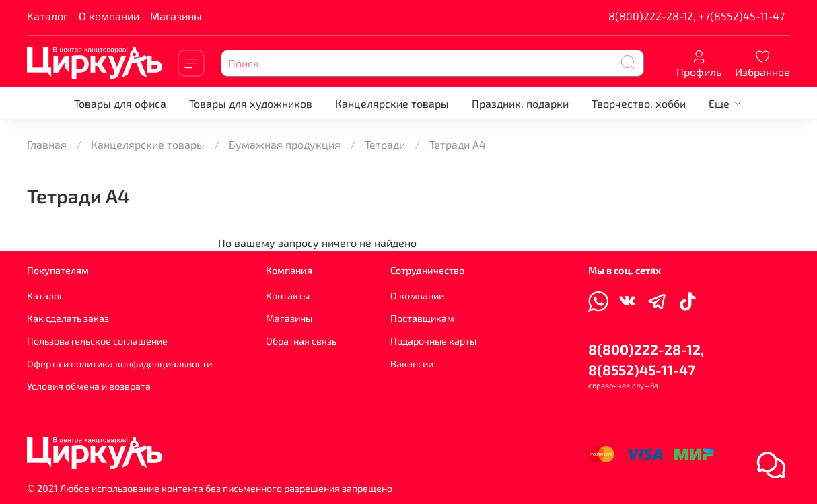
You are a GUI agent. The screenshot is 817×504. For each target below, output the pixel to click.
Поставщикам (422, 318)
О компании (109, 16)
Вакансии (412, 364)
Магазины (176, 16)
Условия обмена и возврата (89, 386)
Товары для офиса (120, 103)
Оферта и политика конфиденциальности (119, 364)
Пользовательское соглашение (97, 341)
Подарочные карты (433, 341)
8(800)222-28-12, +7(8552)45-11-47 (697, 16)
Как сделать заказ (68, 318)
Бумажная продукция (285, 144)
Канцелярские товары (392, 103)
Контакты (288, 296)
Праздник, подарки (520, 103)
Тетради (385, 144)
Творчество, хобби (639, 103)
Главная (47, 144)
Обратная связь (301, 341)
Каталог (47, 16)
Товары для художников (251, 103)
